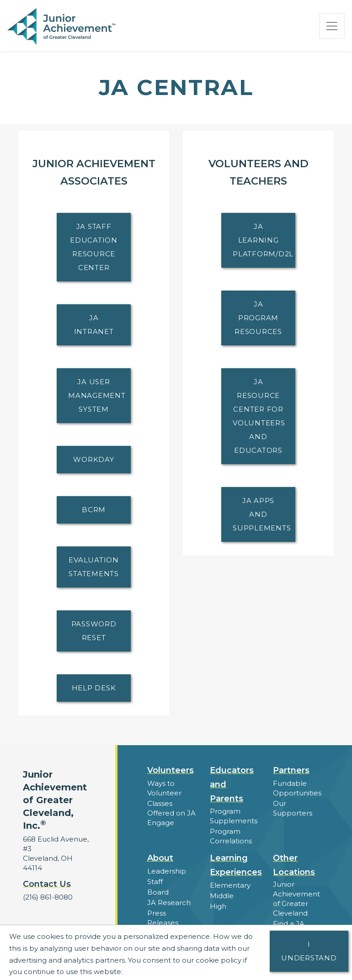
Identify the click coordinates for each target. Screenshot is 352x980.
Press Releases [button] (163, 918)
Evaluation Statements (94, 567)
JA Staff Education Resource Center (94, 247)
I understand (309, 951)
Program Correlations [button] (231, 836)
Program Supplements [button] (234, 816)
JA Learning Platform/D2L (263, 240)
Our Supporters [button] (293, 808)
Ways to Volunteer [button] (164, 788)
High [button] (218, 906)
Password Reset (94, 631)
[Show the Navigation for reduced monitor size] (332, 26)
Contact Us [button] (47, 884)
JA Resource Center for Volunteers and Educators (259, 416)
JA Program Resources (258, 318)
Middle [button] (222, 896)
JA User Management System (97, 395)
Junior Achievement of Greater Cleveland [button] (296, 899)
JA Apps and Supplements (262, 514)
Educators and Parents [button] (232, 784)
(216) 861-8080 (48, 897)
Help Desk (94, 688)
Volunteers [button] (171, 770)
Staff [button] (155, 882)
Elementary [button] (230, 885)
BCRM (94, 510)
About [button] (160, 858)
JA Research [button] (169, 903)
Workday (93, 459)
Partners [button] (291, 770)
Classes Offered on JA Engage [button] (171, 813)
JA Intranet (94, 325)
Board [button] (158, 892)
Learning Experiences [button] (236, 865)
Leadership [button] (167, 871)
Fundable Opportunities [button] (297, 788)
